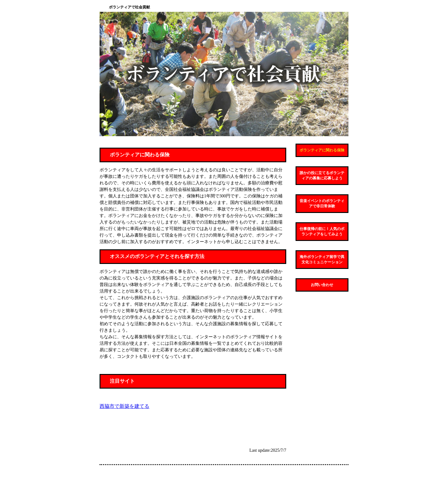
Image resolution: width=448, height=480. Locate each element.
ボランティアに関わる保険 (322, 150)
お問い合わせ (322, 285)
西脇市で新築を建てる (124, 406)
